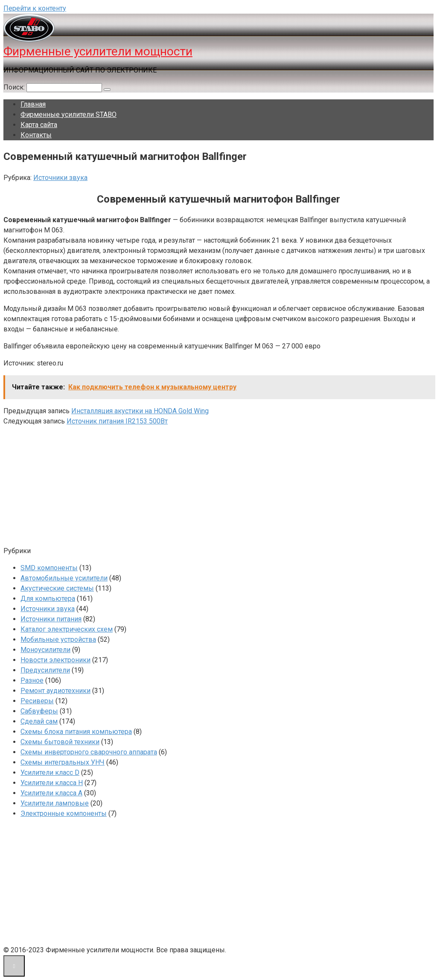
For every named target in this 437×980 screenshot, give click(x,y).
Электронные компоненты (64, 813)
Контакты (36, 135)
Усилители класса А (51, 793)
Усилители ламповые (55, 803)
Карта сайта (39, 125)
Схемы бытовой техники (60, 742)
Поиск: (15, 87)
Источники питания (51, 619)
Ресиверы (37, 701)
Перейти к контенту (35, 8)
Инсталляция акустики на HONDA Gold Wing (140, 411)
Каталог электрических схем (67, 629)
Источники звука (60, 178)
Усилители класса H (52, 783)
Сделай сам (39, 721)
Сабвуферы (39, 711)
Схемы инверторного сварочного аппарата (89, 752)
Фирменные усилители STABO (68, 115)
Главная (33, 104)
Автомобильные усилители (64, 578)
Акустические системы (57, 588)
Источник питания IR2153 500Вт (117, 421)
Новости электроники (55, 660)
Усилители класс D (50, 773)
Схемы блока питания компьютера (76, 732)
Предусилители (45, 670)
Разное (32, 680)
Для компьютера (48, 599)
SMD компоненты (49, 568)
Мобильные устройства (58, 639)
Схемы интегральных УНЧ (63, 762)
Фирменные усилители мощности (98, 51)
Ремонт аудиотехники (55, 691)
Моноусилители (45, 650)
